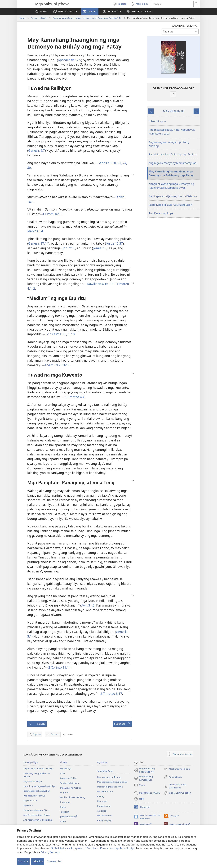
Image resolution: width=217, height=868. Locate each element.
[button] (65, 11)
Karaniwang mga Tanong (109, 777)
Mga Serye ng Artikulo (71, 788)
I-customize (54, 861)
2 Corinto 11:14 (59, 667)
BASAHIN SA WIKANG (184, 26)
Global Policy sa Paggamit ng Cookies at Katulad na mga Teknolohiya (93, 848)
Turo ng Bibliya (31, 762)
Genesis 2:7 (37, 151)
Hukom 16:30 (53, 214)
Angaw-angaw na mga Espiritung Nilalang (169, 144)
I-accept (23, 861)
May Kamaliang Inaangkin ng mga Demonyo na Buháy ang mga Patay (171, 173)
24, (124, 163)
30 (29, 168)
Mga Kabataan (30, 801)
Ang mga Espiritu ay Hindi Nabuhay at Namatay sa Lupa (172, 132)
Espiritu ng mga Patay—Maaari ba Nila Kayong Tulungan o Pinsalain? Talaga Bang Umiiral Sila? (87, 18)
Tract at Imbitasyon (69, 783)
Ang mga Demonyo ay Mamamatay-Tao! (173, 163)
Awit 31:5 (88, 605)
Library (22, 18)
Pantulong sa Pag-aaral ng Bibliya (39, 786)
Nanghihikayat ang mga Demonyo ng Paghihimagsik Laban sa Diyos (171, 186)
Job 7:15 (69, 248)
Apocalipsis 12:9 (70, 60)
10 (73, 334)
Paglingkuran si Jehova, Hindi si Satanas (173, 196)
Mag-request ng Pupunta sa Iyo (112, 782)
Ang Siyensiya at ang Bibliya (37, 815)
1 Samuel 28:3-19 (57, 365)
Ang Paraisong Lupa (161, 213)
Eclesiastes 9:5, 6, (58, 334)
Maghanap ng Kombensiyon (143, 778)
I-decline (38, 861)
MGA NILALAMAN (174, 111)
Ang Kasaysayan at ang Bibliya (38, 820)
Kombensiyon (104, 806)
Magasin (64, 792)
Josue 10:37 (115, 243)
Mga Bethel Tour (105, 792)
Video (63, 821)
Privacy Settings (50, 852)
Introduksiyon (157, 121)
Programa (65, 802)
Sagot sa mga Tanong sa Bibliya (38, 769)
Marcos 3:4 (35, 231)
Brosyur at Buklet (39, 18)
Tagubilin (65, 812)
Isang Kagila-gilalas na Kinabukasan (170, 205)
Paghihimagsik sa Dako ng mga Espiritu (173, 154)
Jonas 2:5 (100, 248)
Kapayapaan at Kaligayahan (37, 791)
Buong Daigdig (104, 820)
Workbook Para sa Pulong (73, 797)
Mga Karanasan (105, 816)
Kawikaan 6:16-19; (100, 284)
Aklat (63, 773)
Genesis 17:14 (38, 243)
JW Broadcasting (69, 817)
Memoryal (102, 801)
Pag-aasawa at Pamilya (34, 796)
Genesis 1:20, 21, (110, 163)
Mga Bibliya (66, 769)
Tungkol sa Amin (105, 771)
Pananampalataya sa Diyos (36, 810)
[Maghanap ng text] (172, 4)
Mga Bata (28, 805)
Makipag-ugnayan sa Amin (110, 787)
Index (63, 807)
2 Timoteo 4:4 (74, 397)
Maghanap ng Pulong (177, 769)
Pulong (101, 796)
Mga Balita (102, 762)
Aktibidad (102, 811)
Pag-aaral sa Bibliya (33, 781)
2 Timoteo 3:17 (111, 694)
